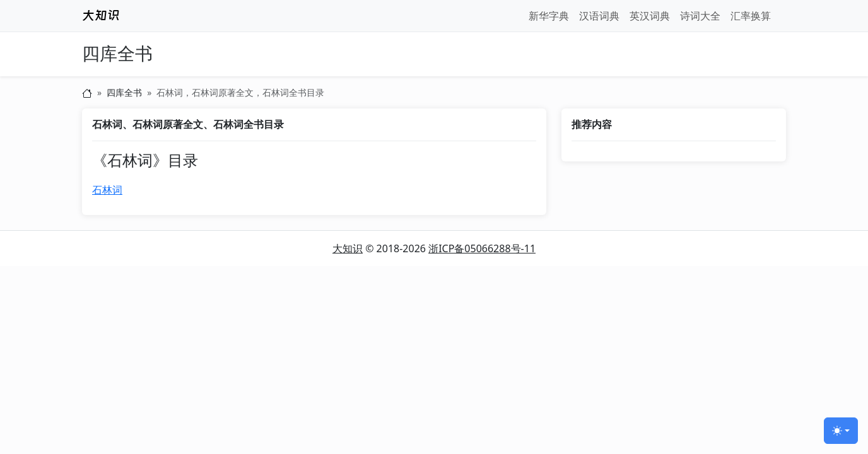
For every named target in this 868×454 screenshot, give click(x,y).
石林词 (107, 190)
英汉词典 (650, 16)
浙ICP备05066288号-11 (482, 248)
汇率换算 (751, 16)
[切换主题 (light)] (841, 431)
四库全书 (117, 54)
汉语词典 (599, 16)
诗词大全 (700, 16)
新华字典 (549, 16)
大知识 (348, 248)
